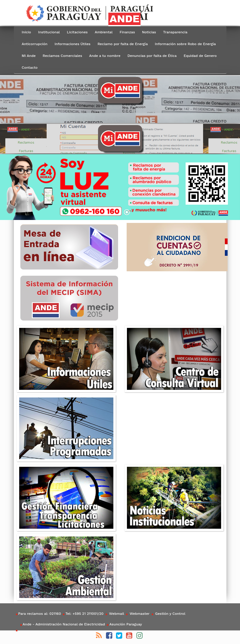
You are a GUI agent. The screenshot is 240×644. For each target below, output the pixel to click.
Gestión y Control (170, 614)
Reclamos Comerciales (62, 56)
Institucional (49, 32)
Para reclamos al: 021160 (40, 614)
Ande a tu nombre (105, 56)
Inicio (27, 32)
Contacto (30, 68)
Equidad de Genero (200, 56)
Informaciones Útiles (73, 44)
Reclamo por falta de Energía (123, 44)
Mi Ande (29, 56)
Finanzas (127, 32)
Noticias (149, 32)
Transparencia (175, 32)
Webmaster (139, 614)
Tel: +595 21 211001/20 (84, 614)
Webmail (116, 614)
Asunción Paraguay (125, 624)
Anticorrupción (35, 44)
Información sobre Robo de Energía (185, 44)
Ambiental (104, 32)
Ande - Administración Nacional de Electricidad (64, 624)
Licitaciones (77, 32)
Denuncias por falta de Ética (152, 56)
